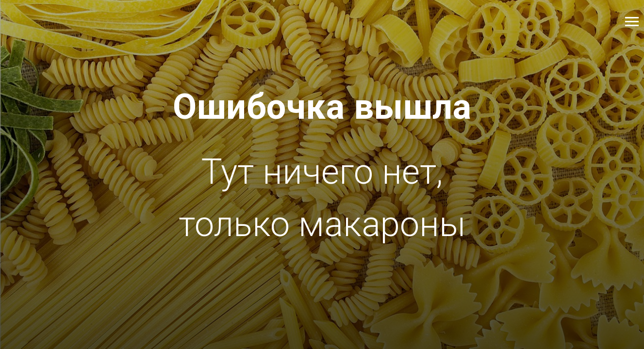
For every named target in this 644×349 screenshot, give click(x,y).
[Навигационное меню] (632, 22)
